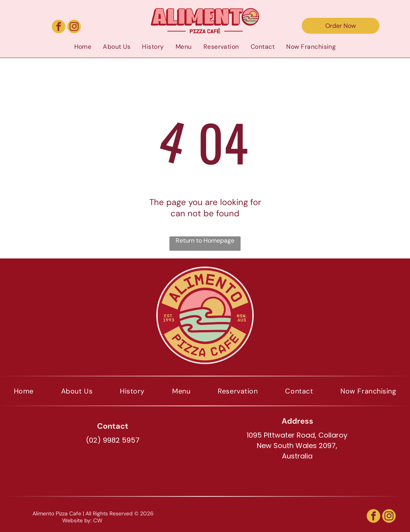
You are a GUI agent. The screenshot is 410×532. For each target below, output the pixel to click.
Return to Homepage (205, 240)
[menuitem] (83, 47)
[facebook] (59, 27)
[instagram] (74, 27)
